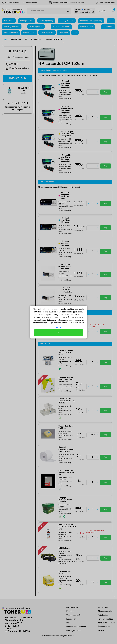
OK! (59, 333)
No (83, 323)
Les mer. (58, 328)
